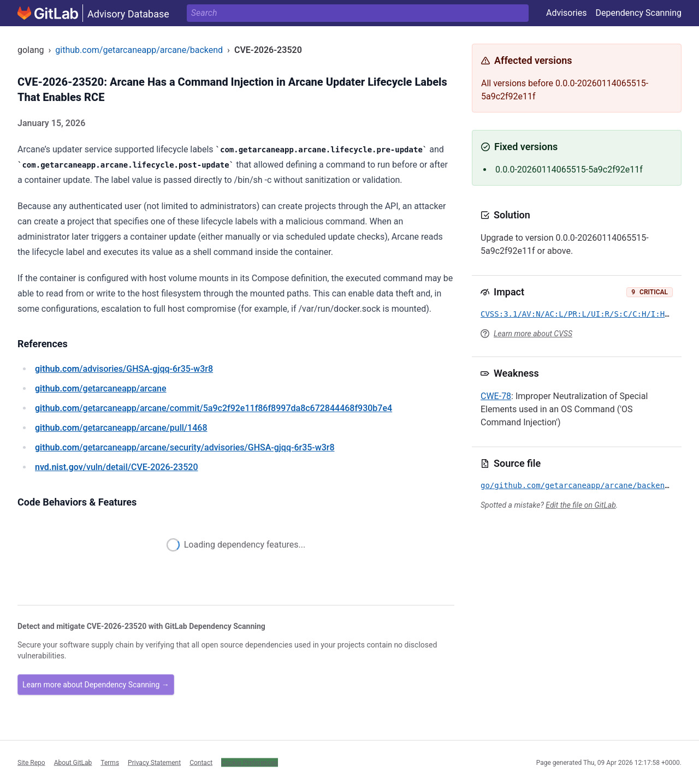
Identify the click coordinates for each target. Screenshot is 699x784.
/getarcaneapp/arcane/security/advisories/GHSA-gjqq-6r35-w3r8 (185, 447)
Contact (201, 762)
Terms (110, 762)
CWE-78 (496, 396)
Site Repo (31, 762)
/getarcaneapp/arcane (101, 388)
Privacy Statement (154, 762)
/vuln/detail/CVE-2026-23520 (116, 467)
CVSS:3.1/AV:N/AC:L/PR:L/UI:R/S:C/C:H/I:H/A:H (582, 314)
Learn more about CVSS (533, 334)
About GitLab (73, 762)
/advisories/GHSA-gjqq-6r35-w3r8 (124, 369)
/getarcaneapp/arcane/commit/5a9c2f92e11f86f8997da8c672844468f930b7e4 (214, 408)
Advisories (567, 13)
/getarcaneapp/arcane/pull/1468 (121, 428)
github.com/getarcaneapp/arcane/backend (139, 50)
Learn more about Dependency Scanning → (96, 685)
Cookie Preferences (250, 762)
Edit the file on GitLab (580, 505)
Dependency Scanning (638, 13)
